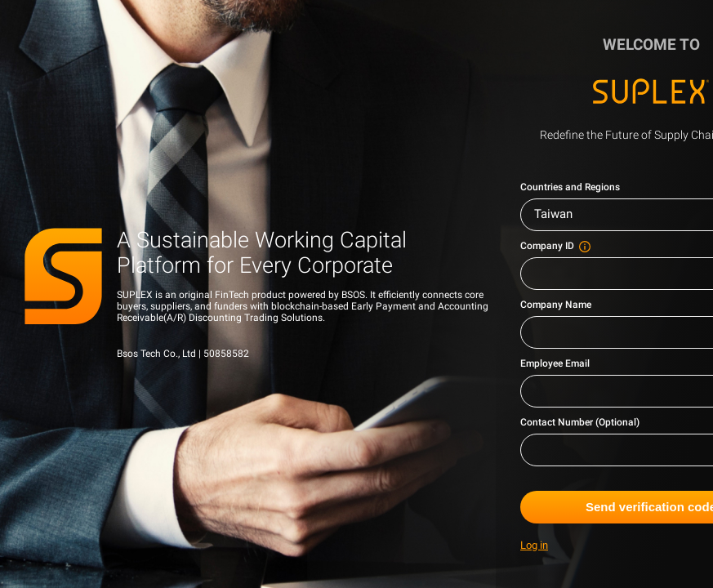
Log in (534, 546)
